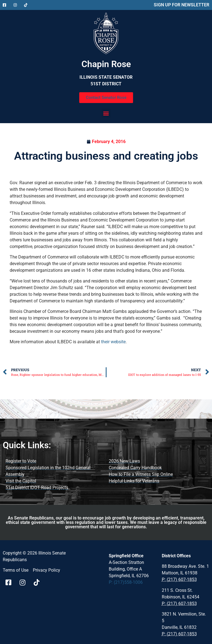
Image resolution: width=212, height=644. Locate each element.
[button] (106, 113)
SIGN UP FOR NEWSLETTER (181, 5)
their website (113, 342)
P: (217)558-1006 (126, 582)
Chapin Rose (106, 64)
